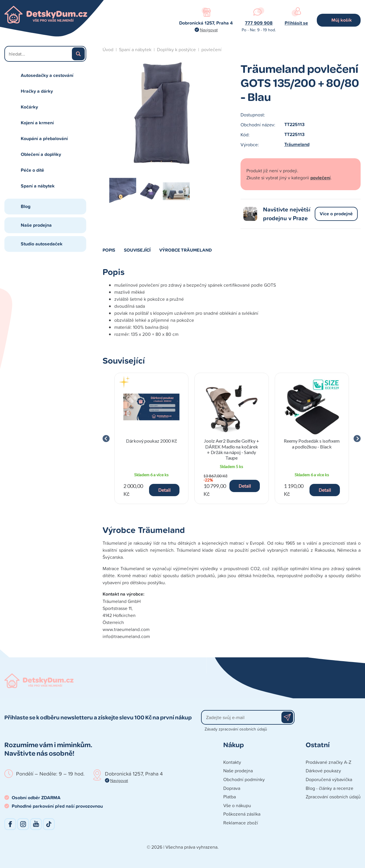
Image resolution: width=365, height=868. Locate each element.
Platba (230, 797)
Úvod (108, 49)
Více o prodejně (336, 214)
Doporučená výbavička (329, 779)
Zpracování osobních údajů (333, 797)
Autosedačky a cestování (47, 75)
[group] (151, 438)
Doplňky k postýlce (176, 49)
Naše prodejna (36, 225)
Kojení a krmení (37, 123)
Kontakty (232, 762)
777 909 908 (259, 23)
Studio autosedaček (42, 244)
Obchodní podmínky (244, 779)
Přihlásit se (296, 23)
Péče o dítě (32, 170)
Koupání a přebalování (44, 139)
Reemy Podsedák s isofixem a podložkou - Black (312, 444)
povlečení (211, 49)
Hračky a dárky (37, 91)
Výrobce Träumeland (186, 250)
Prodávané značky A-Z (328, 762)
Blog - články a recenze (329, 788)
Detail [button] (164, 490)
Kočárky (29, 107)
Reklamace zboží (241, 823)
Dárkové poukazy (323, 771)
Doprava (232, 788)
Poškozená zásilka (242, 814)
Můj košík (342, 20)
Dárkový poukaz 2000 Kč (152, 441)
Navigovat (209, 30)
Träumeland (297, 144)
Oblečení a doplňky (41, 154)
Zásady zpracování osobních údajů (236, 729)
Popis (109, 250)
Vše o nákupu (237, 805)
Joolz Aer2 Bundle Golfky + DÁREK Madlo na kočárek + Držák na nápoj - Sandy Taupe (232, 449)
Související (137, 250)
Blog (26, 206)
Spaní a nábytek (38, 186)
